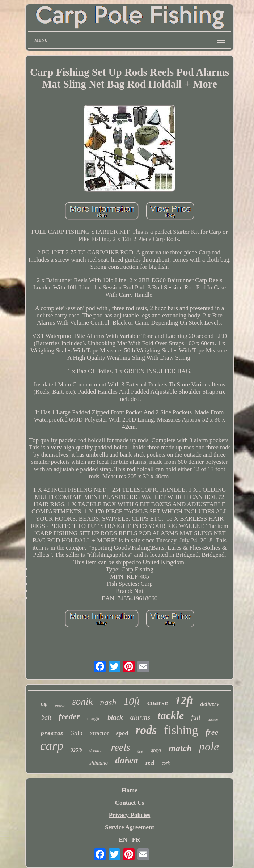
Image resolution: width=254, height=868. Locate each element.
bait (46, 717)
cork (166, 763)
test (141, 751)
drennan (97, 750)
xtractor (99, 733)
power (60, 705)
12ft (184, 701)
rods (146, 730)
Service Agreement (130, 827)
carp (52, 746)
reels (120, 747)
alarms (140, 717)
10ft (132, 701)
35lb (77, 733)
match (180, 748)
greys (156, 750)
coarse (158, 703)
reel (150, 763)
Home (129, 790)
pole (209, 746)
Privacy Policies (130, 815)
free (212, 732)
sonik (82, 702)
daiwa (127, 760)
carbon (213, 719)
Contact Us (130, 803)
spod (122, 733)
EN (123, 840)
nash (108, 702)
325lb (76, 750)
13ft (44, 704)
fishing (181, 730)
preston (52, 734)
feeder (69, 717)
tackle (171, 715)
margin (94, 718)
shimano (99, 763)
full (196, 717)
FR (136, 840)
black (115, 717)
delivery (210, 704)
